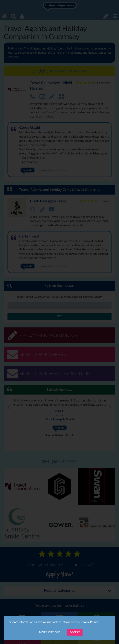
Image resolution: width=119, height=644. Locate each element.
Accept (75, 632)
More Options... (51, 632)
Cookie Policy (89, 622)
